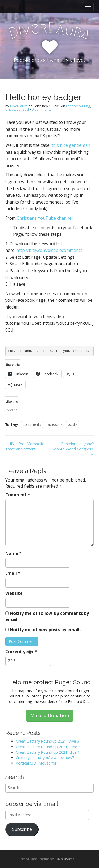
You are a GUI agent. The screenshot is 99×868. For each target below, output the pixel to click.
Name (13, 553)
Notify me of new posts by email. (45, 630)
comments (32, 424)
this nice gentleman (71, 145)
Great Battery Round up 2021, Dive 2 (48, 747)
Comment (18, 495)
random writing (78, 106)
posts (73, 424)
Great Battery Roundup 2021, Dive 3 (48, 741)
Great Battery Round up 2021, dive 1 (48, 752)
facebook (55, 424)
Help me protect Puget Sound (49, 682)
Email (13, 573)
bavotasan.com (67, 859)
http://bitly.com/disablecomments (49, 250)
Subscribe (22, 829)
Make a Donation (50, 715)
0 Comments (42, 109)
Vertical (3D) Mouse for (36, 763)
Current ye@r (21, 652)
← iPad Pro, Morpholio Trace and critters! (25, 446)
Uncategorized (17, 109)
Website (14, 593)
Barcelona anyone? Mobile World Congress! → (73, 449)
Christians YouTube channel (45, 218)
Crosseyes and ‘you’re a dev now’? (45, 758)
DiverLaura (19, 106)
